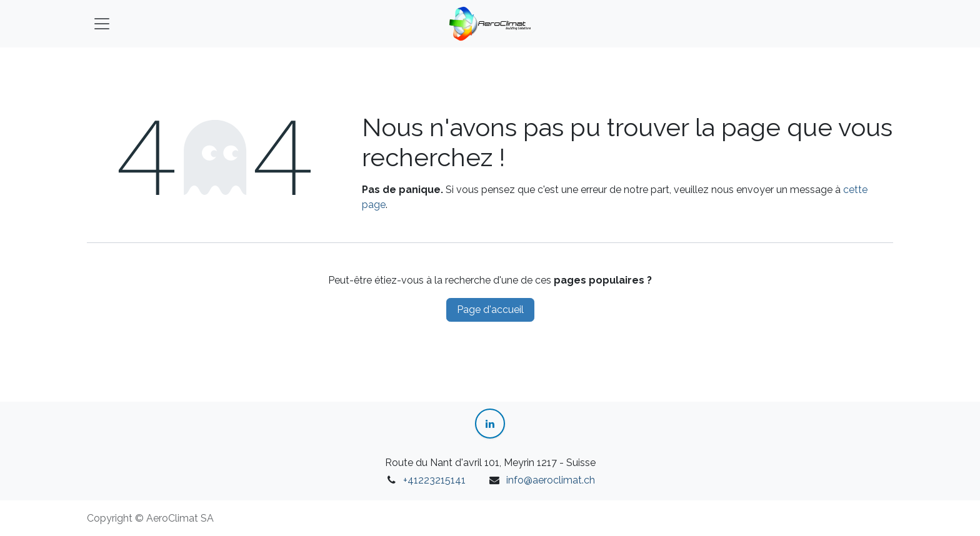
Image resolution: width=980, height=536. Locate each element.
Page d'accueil (490, 310)
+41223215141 (434, 480)
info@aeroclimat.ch (551, 480)
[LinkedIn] (490, 424)
